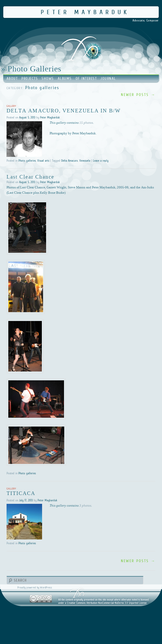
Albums (65, 78)
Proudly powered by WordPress (35, 587)
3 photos (85, 505)
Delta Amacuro (70, 161)
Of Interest (86, 78)
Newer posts (138, 95)
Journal (108, 78)
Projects (30, 78)
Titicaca (21, 493)
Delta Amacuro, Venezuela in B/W (64, 110)
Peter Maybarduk (85, 12)
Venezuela (85, 161)
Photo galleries (27, 161)
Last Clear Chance (30, 177)
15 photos (86, 122)
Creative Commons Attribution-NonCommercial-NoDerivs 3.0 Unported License (107, 603)
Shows (48, 78)
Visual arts (43, 161)
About (12, 78)
